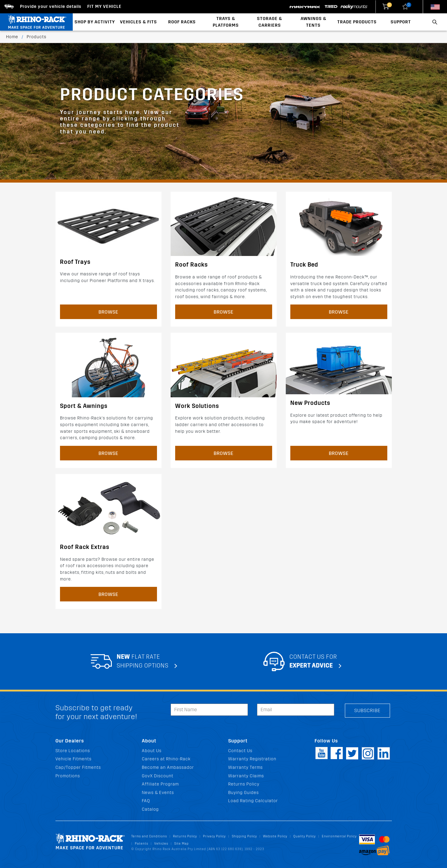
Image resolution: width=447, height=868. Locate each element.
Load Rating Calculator (253, 801)
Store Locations (73, 751)
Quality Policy (305, 836)
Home (12, 37)
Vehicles (161, 844)
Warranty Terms (245, 767)
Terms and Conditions (149, 836)
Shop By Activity (95, 22)
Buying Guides (244, 793)
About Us (152, 751)
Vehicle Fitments (73, 759)
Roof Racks (182, 22)
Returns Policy (244, 784)
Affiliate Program (160, 784)
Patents (142, 844)
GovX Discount (158, 776)
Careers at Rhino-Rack (166, 759)
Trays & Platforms (226, 22)
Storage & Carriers (270, 22)
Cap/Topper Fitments (78, 767)
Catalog (150, 809)
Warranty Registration (252, 759)
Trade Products (357, 22)
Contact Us (240, 751)
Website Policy (275, 836)
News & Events (158, 793)
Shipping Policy (244, 836)
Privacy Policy (214, 836)
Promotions (68, 776)
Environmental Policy (339, 836)
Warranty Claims (246, 776)
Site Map (182, 844)
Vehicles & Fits (138, 22)
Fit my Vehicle (104, 7)
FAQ (146, 801)
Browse (108, 312)
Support (401, 22)
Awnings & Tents (314, 22)
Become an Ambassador (168, 767)
